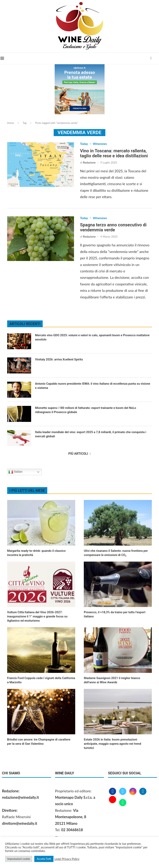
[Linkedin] (143, 792)
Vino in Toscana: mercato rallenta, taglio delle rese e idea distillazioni (114, 154)
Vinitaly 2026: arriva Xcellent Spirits (59, 360)
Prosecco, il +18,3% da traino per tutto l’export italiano (115, 615)
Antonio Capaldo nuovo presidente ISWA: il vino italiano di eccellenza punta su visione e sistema (93, 386)
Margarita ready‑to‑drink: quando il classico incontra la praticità (37, 553)
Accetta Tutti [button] (44, 859)
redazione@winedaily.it (20, 798)
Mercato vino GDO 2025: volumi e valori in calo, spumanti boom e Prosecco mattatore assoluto (92, 338)
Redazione (89, 163)
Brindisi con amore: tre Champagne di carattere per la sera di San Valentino (39, 742)
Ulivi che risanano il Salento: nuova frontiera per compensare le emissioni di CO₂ (116, 553)
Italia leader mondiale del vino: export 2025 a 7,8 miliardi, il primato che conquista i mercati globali (91, 435)
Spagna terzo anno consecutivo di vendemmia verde (113, 228)
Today (84, 144)
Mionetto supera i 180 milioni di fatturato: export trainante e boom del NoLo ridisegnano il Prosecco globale (86, 411)
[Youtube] (113, 803)
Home (11, 123)
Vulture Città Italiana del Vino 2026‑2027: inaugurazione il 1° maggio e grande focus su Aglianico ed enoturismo (37, 617)
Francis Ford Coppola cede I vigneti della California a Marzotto (41, 681)
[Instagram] (133, 792)
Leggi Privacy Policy (67, 859)
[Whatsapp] (123, 803)
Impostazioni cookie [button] (19, 859)
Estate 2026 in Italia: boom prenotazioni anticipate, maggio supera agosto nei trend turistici (112, 744)
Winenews (101, 144)
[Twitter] (123, 792)
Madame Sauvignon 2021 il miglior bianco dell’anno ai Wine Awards (112, 681)
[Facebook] (151, 58)
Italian (15, 473)
